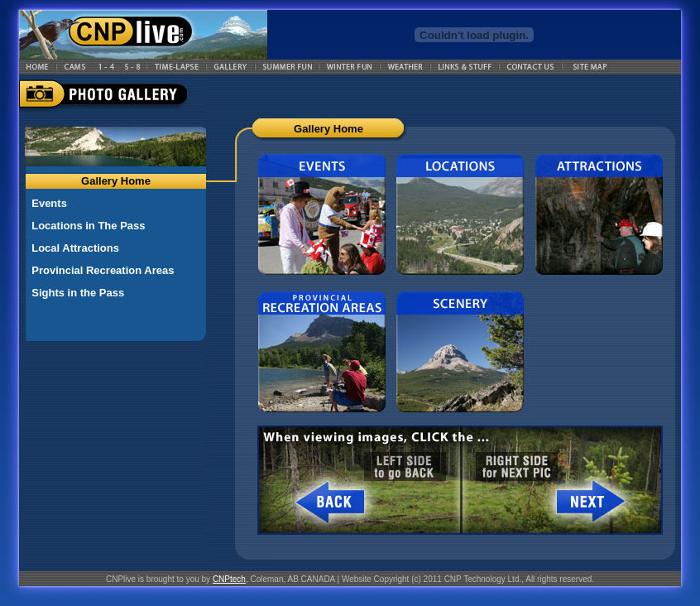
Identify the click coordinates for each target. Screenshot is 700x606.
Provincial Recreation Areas (103, 270)
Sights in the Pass (78, 293)
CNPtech (229, 579)
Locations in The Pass (88, 226)
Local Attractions (75, 248)
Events (49, 203)
